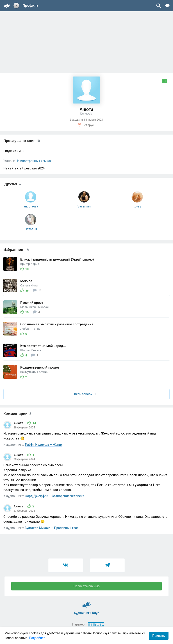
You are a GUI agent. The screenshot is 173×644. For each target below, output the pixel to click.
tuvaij (137, 206)
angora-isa (31, 206)
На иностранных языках (34, 161)
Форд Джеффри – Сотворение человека (55, 496)
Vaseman (84, 206)
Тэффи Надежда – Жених (44, 445)
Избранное (16, 250)
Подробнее (37, 638)
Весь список (85, 394)
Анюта (19, 423)
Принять (159, 636)
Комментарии (17, 414)
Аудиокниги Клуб (87, 603)
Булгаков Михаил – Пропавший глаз (52, 528)
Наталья (31, 229)
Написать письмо (86, 586)
